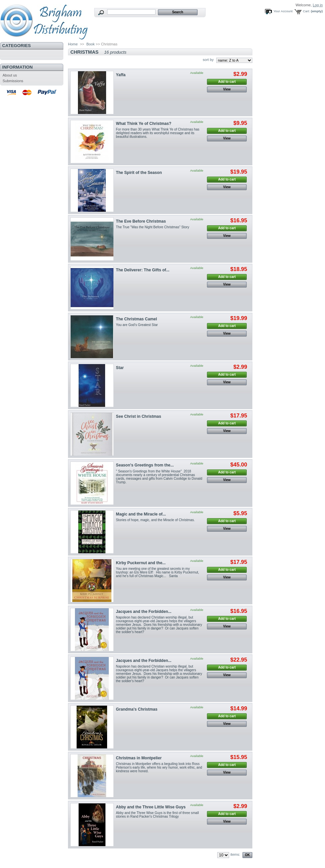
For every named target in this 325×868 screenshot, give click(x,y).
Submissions (13, 81)
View (227, 89)
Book (90, 44)
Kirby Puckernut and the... (141, 563)
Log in (318, 5)
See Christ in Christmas (139, 416)
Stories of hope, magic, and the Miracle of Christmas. (156, 520)
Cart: (306, 11)
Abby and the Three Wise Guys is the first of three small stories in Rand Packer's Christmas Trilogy (158, 815)
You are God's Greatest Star (137, 325)
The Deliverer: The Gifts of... (143, 270)
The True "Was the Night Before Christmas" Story (153, 227)
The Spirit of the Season (139, 173)
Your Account (283, 11)
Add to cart (227, 82)
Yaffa (121, 75)
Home (73, 44)
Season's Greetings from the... (145, 465)
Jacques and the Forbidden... (144, 612)
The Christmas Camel (137, 319)
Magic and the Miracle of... (141, 514)
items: (235, 854)
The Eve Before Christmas (141, 221)
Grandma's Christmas (137, 709)
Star (120, 368)
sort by (208, 60)
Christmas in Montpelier (139, 758)
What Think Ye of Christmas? (144, 124)
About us (10, 75)
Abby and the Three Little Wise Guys (151, 807)
